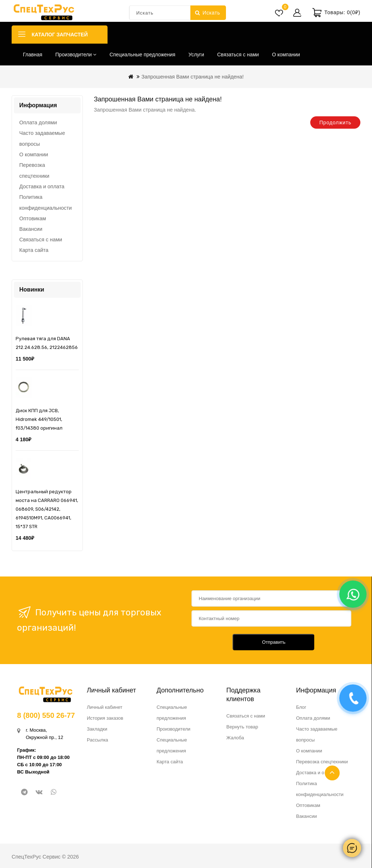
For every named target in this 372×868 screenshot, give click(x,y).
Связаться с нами (238, 55)
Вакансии (31, 229)
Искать (208, 13)
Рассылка (98, 740)
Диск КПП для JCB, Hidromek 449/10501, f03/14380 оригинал (39, 419)
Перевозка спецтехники (34, 170)
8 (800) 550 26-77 (46, 715)
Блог (301, 707)
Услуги (196, 55)
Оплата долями (38, 122)
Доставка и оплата (42, 186)
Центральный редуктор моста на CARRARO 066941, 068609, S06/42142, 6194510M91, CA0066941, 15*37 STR (47, 509)
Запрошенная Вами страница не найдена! (193, 77)
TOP (332, 773)
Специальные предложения (142, 55)
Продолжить (335, 122)
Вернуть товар (242, 727)
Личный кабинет (105, 707)
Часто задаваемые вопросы (42, 138)
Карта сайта (34, 250)
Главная (33, 55)
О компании (286, 55)
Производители (76, 55)
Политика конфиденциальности (46, 202)
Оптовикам (33, 218)
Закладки (97, 729)
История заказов (105, 718)
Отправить (274, 642)
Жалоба (235, 738)
